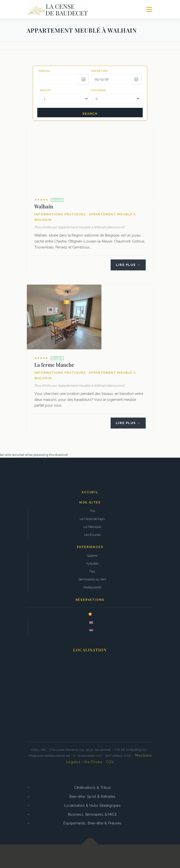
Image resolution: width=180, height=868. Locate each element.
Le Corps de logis (92, 519)
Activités (92, 564)
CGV (110, 762)
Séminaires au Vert (92, 579)
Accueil (90, 492)
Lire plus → (128, 265)
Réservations (90, 600)
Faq (92, 571)
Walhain (44, 206)
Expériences (90, 547)
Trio (92, 511)
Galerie (92, 556)
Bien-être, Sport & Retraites (92, 797)
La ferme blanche (54, 365)
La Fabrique (92, 527)
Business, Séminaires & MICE (92, 814)
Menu (149, 9)
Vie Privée (93, 762)
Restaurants (92, 587)
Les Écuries (92, 535)
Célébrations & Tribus (93, 788)
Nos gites (90, 502)
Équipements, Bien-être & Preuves (92, 823)
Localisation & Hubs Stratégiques (92, 806)
